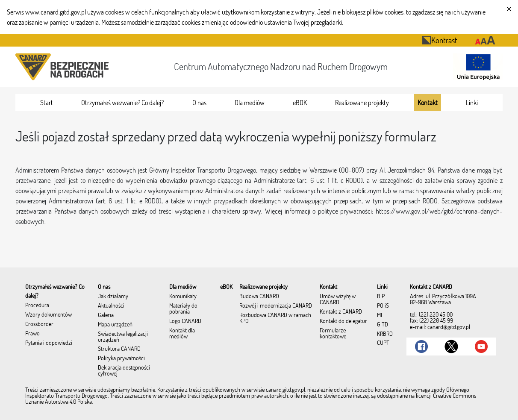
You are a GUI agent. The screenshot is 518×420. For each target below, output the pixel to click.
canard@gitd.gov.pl (449, 327)
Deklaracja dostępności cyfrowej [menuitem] (124, 371)
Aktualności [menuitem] (111, 306)
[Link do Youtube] (481, 347)
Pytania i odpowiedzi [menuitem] (49, 343)
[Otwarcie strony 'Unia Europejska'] (476, 67)
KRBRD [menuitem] (385, 334)
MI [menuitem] (380, 315)
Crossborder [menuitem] (39, 324)
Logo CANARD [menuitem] (185, 321)
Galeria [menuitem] (106, 315)
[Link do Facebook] (421, 347)
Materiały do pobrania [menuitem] (183, 309)
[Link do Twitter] (451, 347)
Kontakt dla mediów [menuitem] (182, 334)
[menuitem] (47, 103)
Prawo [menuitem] (32, 334)
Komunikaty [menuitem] (183, 297)
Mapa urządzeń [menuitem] (115, 325)
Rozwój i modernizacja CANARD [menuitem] (276, 306)
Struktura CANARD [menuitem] (119, 349)
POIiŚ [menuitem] (383, 306)
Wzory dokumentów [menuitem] (49, 315)
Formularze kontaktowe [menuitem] (333, 334)
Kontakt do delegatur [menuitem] (343, 321)
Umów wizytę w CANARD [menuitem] (338, 300)
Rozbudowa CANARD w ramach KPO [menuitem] (275, 318)
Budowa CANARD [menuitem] (259, 297)
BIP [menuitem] (381, 297)
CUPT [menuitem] (383, 343)
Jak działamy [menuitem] (113, 297)
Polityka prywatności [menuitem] (121, 358)
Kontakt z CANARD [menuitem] (341, 312)
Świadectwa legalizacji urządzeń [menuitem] (123, 337)
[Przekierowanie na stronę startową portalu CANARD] (64, 67)
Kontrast (440, 40)
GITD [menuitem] (383, 325)
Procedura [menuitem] (37, 305)
